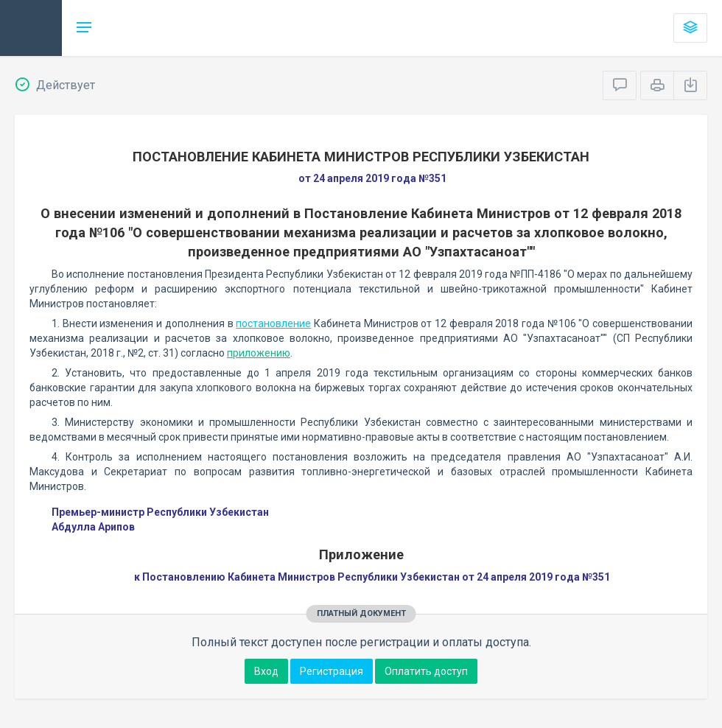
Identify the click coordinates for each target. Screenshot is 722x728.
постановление (273, 323)
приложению (259, 353)
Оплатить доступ (426, 671)
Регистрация (332, 671)
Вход (266, 671)
